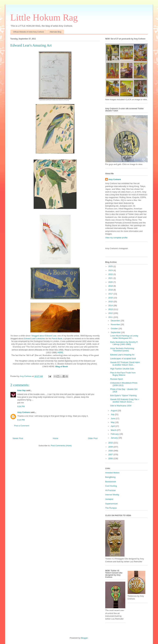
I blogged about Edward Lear (44, 336)
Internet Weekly (112, 495)
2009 (111, 447)
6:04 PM (21, 406)
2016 (111, 298)
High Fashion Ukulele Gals (122, 369)
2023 (111, 270)
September (116, 332)
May (113, 422)
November (116, 324)
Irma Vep (21, 390)
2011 (111, 317)
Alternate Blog (55, 32)
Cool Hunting (111, 486)
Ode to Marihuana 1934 (121, 406)
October (115, 328)
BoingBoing (110, 477)
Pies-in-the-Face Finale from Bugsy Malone (123, 374)
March (114, 430)
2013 (111, 309)
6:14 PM (21, 420)
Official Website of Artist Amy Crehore (29, 32)
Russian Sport (116, 379)
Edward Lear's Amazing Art (122, 355)
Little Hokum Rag (44, 17)
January (115, 438)
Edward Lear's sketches (35, 338)
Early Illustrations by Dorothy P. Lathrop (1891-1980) (124, 343)
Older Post (93, 438)
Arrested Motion (112, 473)
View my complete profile (116, 238)
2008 (111, 451)
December (116, 321)
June (113, 418)
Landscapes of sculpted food (123, 359)
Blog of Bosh (62, 367)
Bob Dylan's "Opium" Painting (123, 395)
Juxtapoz (109, 499)
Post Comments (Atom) (61, 446)
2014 (111, 306)
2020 (111, 282)
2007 (111, 454)
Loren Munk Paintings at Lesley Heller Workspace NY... (124, 337)
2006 (111, 458)
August (114, 411)
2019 (111, 286)
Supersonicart (111, 504)
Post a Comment (22, 426)
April (113, 426)
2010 (111, 443)
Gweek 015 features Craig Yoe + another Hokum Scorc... (125, 401)
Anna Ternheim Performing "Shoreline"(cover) (122, 350)
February (115, 434)
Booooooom (111, 482)
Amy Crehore (24, 412)
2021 (111, 278)
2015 (111, 302)
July (113, 414)
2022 (111, 274)
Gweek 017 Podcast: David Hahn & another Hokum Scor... (125, 364)
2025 (111, 266)
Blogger (84, 638)
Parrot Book (57, 338)
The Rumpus (111, 508)
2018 (111, 290)
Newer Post (18, 438)
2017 (111, 294)
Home (56, 438)
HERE (60, 352)
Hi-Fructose (110, 490)
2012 (111, 313)
